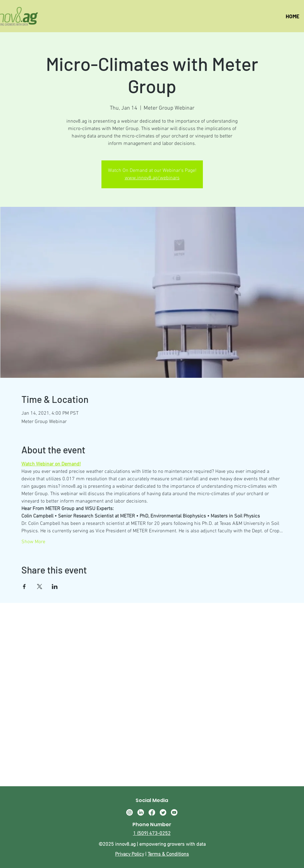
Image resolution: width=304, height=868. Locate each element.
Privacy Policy (130, 854)
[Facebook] (152, 812)
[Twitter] (163, 812)
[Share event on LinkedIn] (55, 587)
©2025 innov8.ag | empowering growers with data (152, 844)
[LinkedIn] (141, 812)
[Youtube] (174, 812)
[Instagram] (130, 812)
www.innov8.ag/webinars (152, 178)
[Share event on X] (40, 587)
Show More (33, 542)
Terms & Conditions (168, 854)
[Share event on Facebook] (24, 587)
